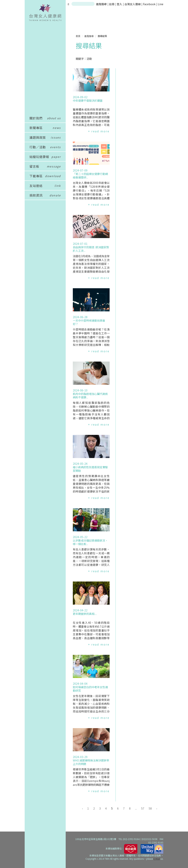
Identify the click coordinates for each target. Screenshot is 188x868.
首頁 (78, 36)
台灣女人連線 (133, 4)
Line (161, 4)
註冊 (112, 4)
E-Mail (157, 859)
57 (143, 808)
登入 (120, 4)
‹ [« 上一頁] (82, 808)
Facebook (149, 4)
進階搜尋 (101, 4)
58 (150, 808)
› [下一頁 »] (157, 808)
